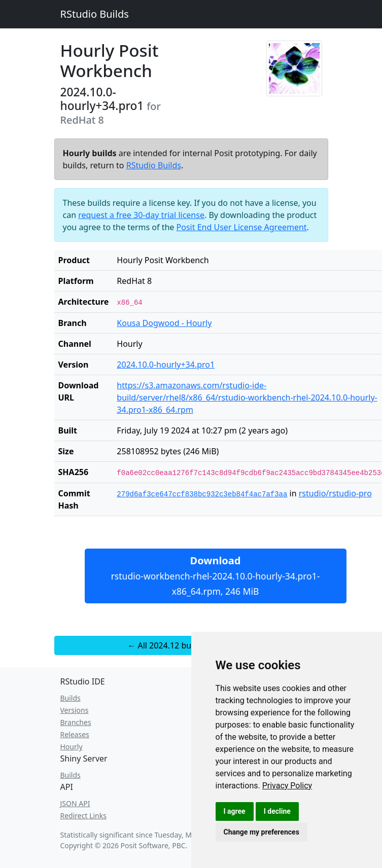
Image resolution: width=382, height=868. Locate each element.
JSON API (75, 803)
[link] (287, 786)
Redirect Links (83, 816)
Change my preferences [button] (262, 832)
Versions (75, 710)
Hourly (72, 747)
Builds (71, 698)
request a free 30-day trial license (141, 215)
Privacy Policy (287, 786)
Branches (76, 722)
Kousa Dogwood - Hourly (164, 323)
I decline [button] (277, 811)
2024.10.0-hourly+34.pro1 (166, 365)
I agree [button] (235, 811)
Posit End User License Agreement (242, 227)
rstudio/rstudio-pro (335, 493)
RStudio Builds (95, 14)
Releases (75, 734)
